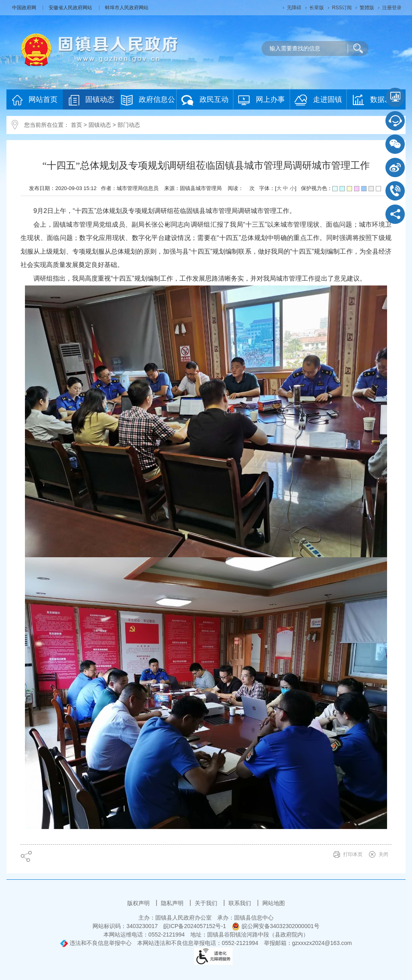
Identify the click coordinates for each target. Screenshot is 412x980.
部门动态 (129, 125)
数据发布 (376, 100)
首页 (76, 125)
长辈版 (317, 8)
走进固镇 (318, 100)
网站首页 (35, 100)
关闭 (383, 854)
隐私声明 (173, 903)
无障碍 (294, 8)
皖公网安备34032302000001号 (276, 926)
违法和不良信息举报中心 (96, 943)
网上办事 (262, 100)
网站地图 (274, 903)
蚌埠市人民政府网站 (127, 8)
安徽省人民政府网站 (71, 8)
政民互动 (205, 100)
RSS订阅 (342, 8)
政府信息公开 (148, 102)
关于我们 (207, 903)
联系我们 (241, 903)
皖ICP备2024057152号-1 (195, 926)
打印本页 (353, 854)
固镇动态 (92, 100)
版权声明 (139, 903)
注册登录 (392, 8)
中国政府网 (25, 8)
